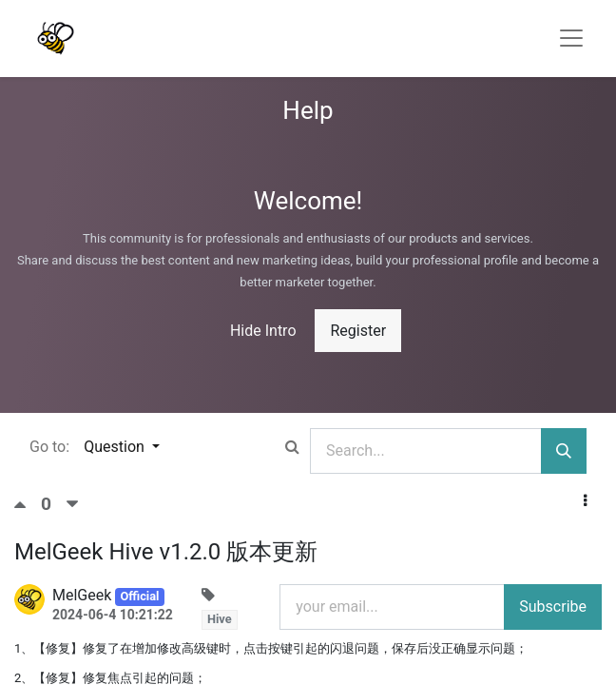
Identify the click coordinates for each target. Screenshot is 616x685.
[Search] (564, 451)
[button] (585, 501)
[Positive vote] (28, 504)
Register (358, 331)
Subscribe (553, 607)
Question (116, 447)
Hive (220, 619)
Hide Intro (263, 331)
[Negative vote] (72, 504)
